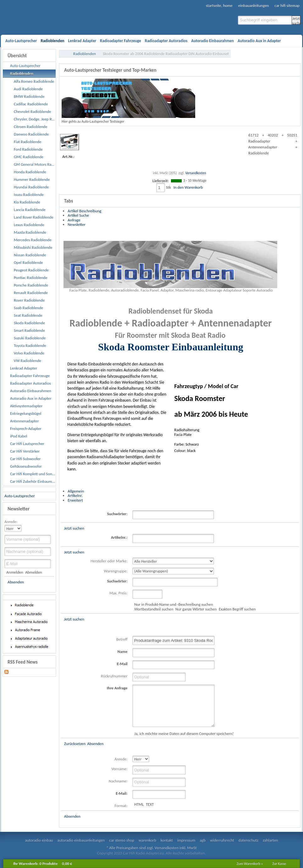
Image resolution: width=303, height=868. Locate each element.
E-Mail (122, 664)
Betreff (122, 639)
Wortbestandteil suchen (154, 609)
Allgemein (76, 491)
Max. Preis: (118, 593)
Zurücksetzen (75, 744)
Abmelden (33, 572)
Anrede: (11, 522)
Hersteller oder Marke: (109, 561)
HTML (139, 804)
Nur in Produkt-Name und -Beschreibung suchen (174, 604)
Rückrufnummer (114, 676)
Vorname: (120, 769)
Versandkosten (196, 173)
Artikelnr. (75, 495)
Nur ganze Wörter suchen (196, 609)
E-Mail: (121, 793)
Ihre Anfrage (117, 688)
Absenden (16, 582)
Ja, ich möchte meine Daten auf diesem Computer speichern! (184, 734)
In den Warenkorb (188, 187)
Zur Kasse (279, 864)
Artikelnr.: (119, 537)
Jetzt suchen (296, 20)
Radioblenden (85, 54)
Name (123, 651)
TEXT (150, 804)
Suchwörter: (117, 514)
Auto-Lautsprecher (20, 496)
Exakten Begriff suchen (237, 609)
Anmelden (15, 572)
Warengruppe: (116, 571)
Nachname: (118, 781)
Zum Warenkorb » (250, 864)
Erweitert (75, 500)
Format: (121, 806)
